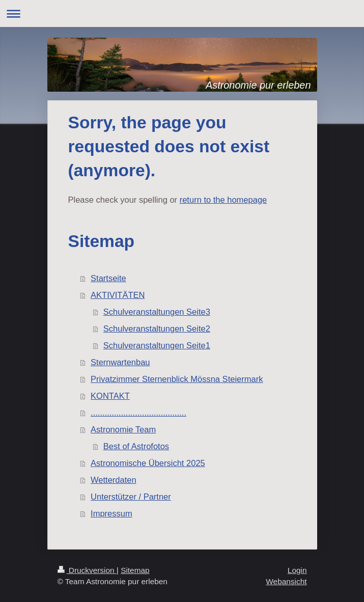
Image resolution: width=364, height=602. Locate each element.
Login (297, 570)
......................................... (138, 413)
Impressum (111, 513)
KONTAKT (110, 396)
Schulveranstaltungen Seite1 (157, 345)
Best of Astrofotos (136, 446)
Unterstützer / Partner (131, 497)
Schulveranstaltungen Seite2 (157, 329)
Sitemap (135, 570)
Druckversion (87, 570)
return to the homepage (223, 200)
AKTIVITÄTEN (118, 295)
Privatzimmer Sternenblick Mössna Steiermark (177, 379)
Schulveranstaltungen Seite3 (157, 312)
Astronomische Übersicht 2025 (148, 463)
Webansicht (286, 581)
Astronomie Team (123, 429)
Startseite (108, 278)
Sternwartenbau (120, 362)
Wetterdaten (114, 480)
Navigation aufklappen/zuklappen (182, 13)
